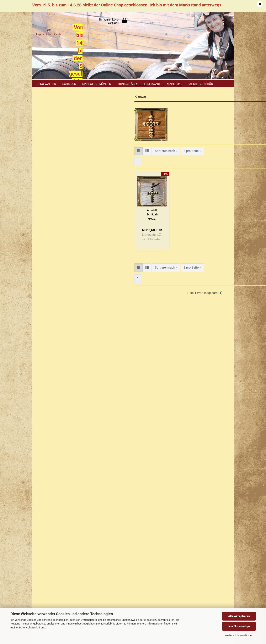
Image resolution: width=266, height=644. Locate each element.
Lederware (152, 84)
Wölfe (46, 257)
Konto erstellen (49, 137)
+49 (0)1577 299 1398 (60, 563)
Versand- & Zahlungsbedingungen (58, 481)
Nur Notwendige (239, 626)
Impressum (43, 465)
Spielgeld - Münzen (97, 84)
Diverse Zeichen (52, 159)
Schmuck (69, 84)
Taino (46, 238)
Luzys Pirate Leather (150, 562)
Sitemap (44, 420)
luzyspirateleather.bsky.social (169, 590)
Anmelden (58, 128)
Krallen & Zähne (52, 182)
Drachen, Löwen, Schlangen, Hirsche (53, 170)
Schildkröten (50, 229)
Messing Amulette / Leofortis (55, 217)
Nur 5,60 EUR (58, 378)
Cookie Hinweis (50, 429)
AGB (38, 513)
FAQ (38, 497)
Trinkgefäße (128, 84)
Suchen (58, 293)
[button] (92, 159)
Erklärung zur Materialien (53, 505)
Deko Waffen (46, 84)
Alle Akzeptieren (239, 616)
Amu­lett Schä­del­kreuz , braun (105, 223)
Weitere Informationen (239, 635)
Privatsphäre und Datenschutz (56, 521)
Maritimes (175, 84)
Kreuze (47, 192)
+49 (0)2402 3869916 (62, 554)
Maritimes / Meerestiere (50, 203)
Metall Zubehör (201, 84)
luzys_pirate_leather (165, 583)
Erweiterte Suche (58, 302)
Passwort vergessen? (53, 144)
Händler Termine (78, 601)
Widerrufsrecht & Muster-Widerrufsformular (65, 489)
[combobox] (119, 159)
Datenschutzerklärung (32, 628)
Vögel (46, 248)
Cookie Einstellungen (50, 529)
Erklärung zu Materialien (55, 437)
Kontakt (41, 473)
